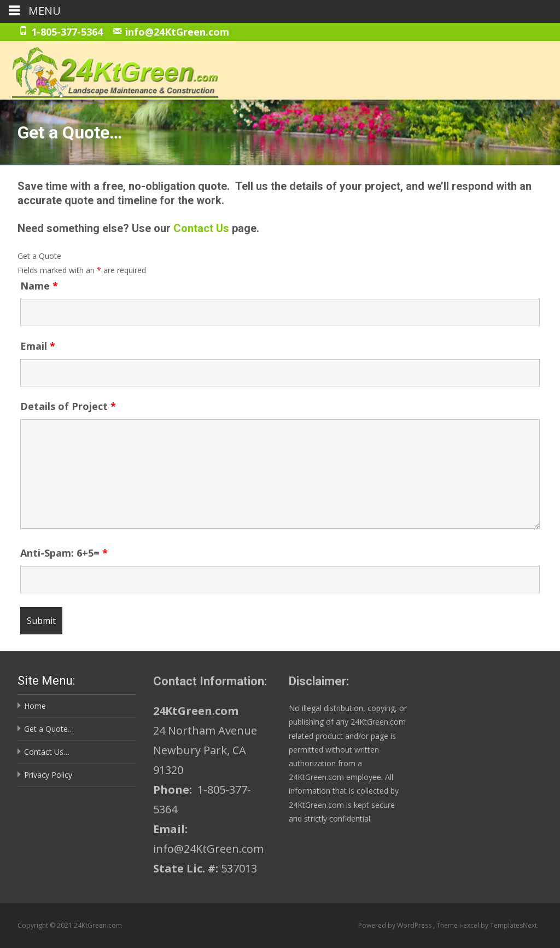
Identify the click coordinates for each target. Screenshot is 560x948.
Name (39, 286)
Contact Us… (47, 752)
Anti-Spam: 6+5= (64, 553)
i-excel (470, 925)
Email (38, 346)
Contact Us (201, 228)
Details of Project (68, 406)
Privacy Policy (48, 775)
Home (35, 706)
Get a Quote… (49, 729)
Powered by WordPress (396, 925)
